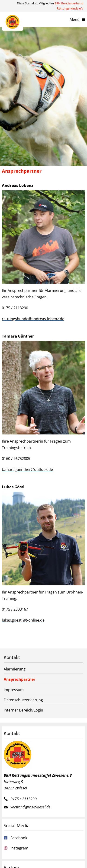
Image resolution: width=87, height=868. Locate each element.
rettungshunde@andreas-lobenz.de (33, 319)
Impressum (14, 690)
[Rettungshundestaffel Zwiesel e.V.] (13, 17)
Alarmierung (15, 669)
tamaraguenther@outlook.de (27, 469)
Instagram (19, 848)
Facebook (19, 838)
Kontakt (12, 657)
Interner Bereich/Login (23, 710)
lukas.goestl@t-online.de (23, 620)
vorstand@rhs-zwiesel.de (30, 807)
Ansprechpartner (19, 679)
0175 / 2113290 (24, 799)
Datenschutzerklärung (23, 700)
